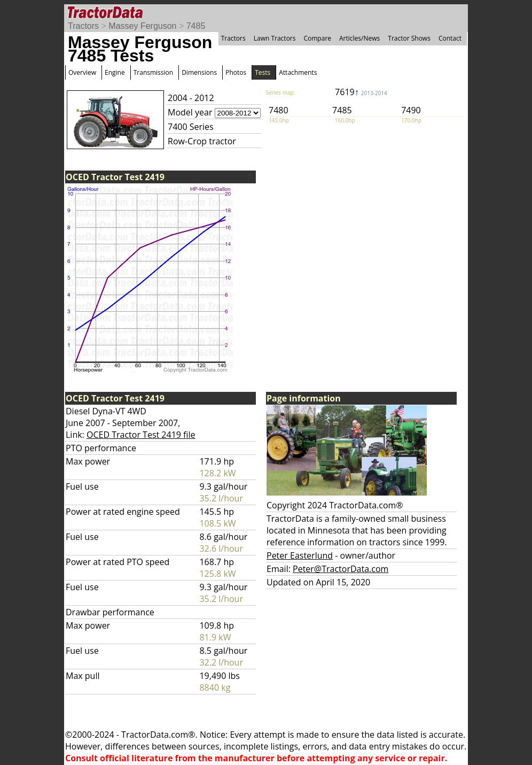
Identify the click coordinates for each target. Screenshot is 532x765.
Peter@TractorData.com (341, 569)
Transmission (153, 72)
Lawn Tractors (275, 38)
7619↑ (361, 92)
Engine (115, 72)
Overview (82, 72)
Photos (236, 72)
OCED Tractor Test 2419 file (141, 435)
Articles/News (359, 38)
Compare (317, 38)
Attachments (298, 72)
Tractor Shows (409, 38)
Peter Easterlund (300, 555)
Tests (263, 72)
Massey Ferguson (142, 26)
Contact (450, 38)
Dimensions (199, 72)
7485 (196, 26)
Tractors (83, 26)
